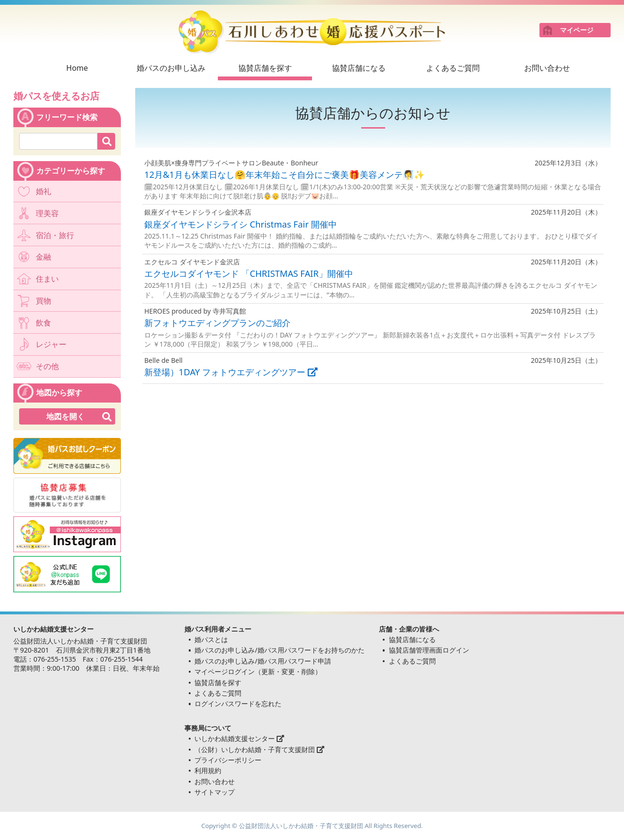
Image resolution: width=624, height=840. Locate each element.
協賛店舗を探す (265, 68)
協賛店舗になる (359, 68)
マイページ (577, 30)
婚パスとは (211, 639)
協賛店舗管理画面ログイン (429, 650)
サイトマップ (215, 792)
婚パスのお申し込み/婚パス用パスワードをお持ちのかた (279, 650)
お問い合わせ (547, 68)
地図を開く (65, 416)
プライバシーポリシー (228, 760)
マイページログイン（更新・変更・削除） (258, 671)
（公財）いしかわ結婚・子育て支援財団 (259, 749)
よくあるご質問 (453, 68)
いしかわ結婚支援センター (239, 738)
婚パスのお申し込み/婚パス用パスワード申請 (263, 661)
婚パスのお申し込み (171, 68)
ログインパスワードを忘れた (238, 704)
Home (77, 68)
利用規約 (208, 770)
